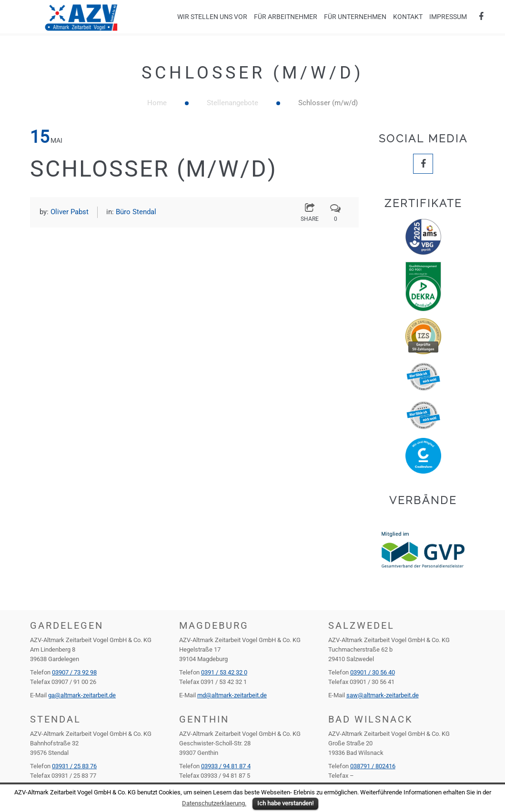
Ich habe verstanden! (285, 803)
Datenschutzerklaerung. (214, 803)
